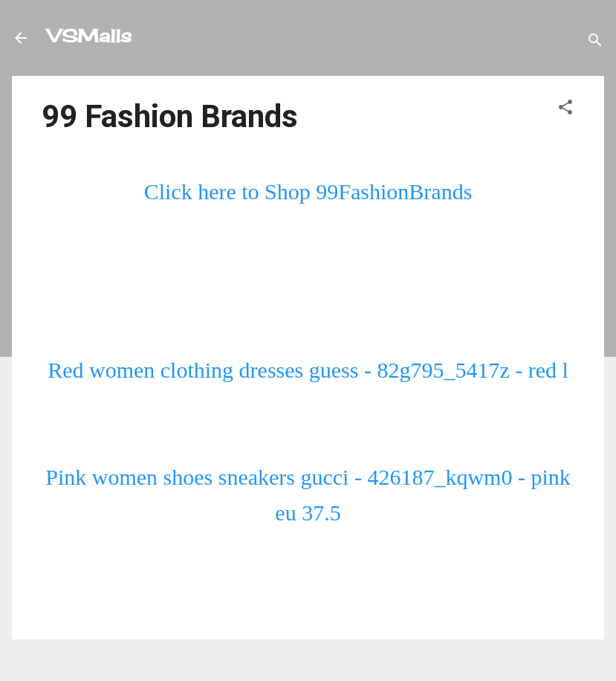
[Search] (595, 41)
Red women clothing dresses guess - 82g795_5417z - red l (308, 370)
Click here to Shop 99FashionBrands (308, 191)
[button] (565, 108)
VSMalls (90, 36)
